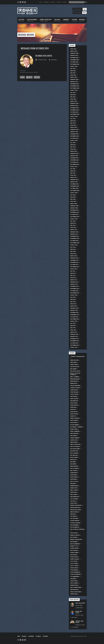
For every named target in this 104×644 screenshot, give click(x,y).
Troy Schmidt (74, 583)
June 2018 (73, 249)
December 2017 (74, 260)
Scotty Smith (74, 566)
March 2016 (74, 306)
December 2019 (74, 210)
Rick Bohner (74, 542)
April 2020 (73, 201)
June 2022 (73, 145)
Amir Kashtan (74, 360)
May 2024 (73, 97)
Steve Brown (74, 570)
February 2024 (74, 103)
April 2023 (73, 125)
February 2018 (74, 258)
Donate (65, 2)
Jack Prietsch (74, 451)
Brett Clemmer (75, 377)
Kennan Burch (74, 486)
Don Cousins (74, 420)
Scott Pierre (74, 563)
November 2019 (74, 212)
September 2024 (75, 88)
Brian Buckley (74, 381)
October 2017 (74, 265)
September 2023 (75, 114)
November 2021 (74, 160)
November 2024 (74, 86)
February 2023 (74, 129)
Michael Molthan (75, 510)
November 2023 (74, 110)
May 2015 (73, 328)
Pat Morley (74, 516)
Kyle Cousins (74, 499)
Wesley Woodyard (76, 592)
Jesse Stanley (74, 457)
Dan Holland (74, 399)
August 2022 (74, 140)
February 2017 (74, 282)
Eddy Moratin (74, 433)
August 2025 (74, 66)
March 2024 (74, 101)
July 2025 (73, 69)
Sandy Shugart (75, 559)
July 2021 (73, 169)
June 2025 (73, 71)
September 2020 (75, 191)
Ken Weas (73, 484)
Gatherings (46, 2)
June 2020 (73, 197)
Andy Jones (74, 362)
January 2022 (74, 156)
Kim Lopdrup (74, 494)
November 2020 (74, 186)
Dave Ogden (74, 403)
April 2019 (73, 227)
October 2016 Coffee (44, 56)
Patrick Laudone (75, 523)
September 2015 (75, 319)
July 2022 (73, 143)
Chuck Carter (74, 394)
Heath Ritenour (75, 446)
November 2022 (74, 136)
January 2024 (74, 105)
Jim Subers (73, 464)
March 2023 (74, 127)
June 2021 (73, 171)
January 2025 (74, 82)
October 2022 (74, 138)
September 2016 (75, 293)
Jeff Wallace (74, 455)
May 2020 (73, 199)
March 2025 (74, 77)
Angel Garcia (74, 364)
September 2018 (75, 243)
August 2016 (74, 295)
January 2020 (74, 208)
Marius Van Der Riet (76, 505)
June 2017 (73, 273)
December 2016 (74, 286)
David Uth (73, 416)
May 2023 (73, 123)
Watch (29, 77)
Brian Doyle (74, 383)
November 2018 (74, 238)
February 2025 (74, 79)
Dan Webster (74, 401)
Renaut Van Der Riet (76, 539)
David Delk (73, 407)
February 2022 (74, 153)
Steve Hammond (75, 572)
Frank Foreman (75, 438)
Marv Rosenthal (75, 508)
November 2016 (74, 289)
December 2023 (74, 108)
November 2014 (74, 341)
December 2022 (74, 134)
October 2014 (74, 343)
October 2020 (74, 188)
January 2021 (74, 182)
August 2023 (74, 116)
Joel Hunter (74, 470)
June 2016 (73, 299)
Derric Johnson (75, 418)
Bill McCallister (75, 371)
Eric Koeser (74, 436)
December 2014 (74, 339)
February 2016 (74, 308)
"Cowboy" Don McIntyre (77, 356)
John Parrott (74, 477)
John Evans (74, 475)
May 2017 (73, 275)
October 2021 (74, 162)
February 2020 (74, 206)
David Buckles (74, 405)
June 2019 (73, 223)
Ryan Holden (74, 557)
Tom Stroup (74, 581)
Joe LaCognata (75, 468)
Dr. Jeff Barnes (75, 425)
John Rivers (74, 479)
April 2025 (73, 75)
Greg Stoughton (75, 444)
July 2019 (73, 221)
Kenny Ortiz (74, 488)
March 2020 (74, 204)
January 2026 (74, 55)
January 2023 (74, 132)
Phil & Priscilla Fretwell (77, 529)
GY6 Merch (59, 2)
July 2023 (73, 119)
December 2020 (74, 184)
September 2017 (75, 267)
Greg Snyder (74, 442)
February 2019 (74, 232)
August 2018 (74, 245)
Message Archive (26, 35)
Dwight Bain (74, 429)
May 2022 (73, 147)
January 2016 (74, 310)
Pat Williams (74, 518)
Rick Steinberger (75, 544)
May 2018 (73, 251)
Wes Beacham (74, 590)
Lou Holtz (73, 501)
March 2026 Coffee (79, 612)
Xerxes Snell (74, 594)
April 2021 (73, 175)
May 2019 (73, 225)
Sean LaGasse (74, 568)
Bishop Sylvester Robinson (75, 374)
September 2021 (75, 164)
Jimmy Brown (74, 466)
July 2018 (73, 247)
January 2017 (74, 284)
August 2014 (74, 347)
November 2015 (74, 315)
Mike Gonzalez (75, 512)
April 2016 (73, 304)
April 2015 (73, 330)
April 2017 (73, 278)
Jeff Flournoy (74, 453)
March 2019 (74, 230)
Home (41, 2)
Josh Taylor (74, 481)
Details (22, 77)
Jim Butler (73, 460)
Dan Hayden (74, 396)
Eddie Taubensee (75, 431)
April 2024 (73, 99)
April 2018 (73, 254)
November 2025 (74, 60)
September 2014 (75, 345)
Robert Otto (74, 546)
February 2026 (74, 53)
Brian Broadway (75, 379)
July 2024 (73, 92)
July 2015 (73, 323)
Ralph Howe (74, 533)
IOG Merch (53, 2)
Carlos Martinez (75, 386)
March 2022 (74, 151)
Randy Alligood (75, 535)
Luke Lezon (74, 503)
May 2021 (73, 173)
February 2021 (74, 180)
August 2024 (74, 90)
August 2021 (74, 167)
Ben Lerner (73, 369)
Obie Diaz (73, 514)
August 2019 (74, 219)
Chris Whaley (74, 390)
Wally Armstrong (76, 587)
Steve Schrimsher (75, 574)
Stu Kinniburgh (75, 577)
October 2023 (74, 112)
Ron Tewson (74, 550)
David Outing (74, 414)
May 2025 (73, 73)
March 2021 (74, 177)
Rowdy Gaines (74, 553)
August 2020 (74, 193)
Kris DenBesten (75, 497)
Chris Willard (74, 392)
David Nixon (74, 412)
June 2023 (73, 121)
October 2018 (74, 241)
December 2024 (74, 84)
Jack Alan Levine (75, 449)
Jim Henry (73, 462)
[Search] (77, 2)
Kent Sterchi (74, 490)
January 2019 (74, 234)
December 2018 (74, 236)
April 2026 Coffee (80, 603)
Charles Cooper (75, 388)
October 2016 (74, 291)
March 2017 (74, 280)
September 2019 (75, 217)
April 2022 (73, 149)
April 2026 (73, 49)
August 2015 (74, 321)
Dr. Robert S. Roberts (77, 427)
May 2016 (73, 302)
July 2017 (73, 271)
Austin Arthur (75, 367)
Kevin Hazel (54, 60)
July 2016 (73, 297)
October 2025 (74, 62)
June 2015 (73, 326)
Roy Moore (74, 555)
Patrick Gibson (75, 521)
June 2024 (73, 95)
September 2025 (75, 64)
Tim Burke (73, 579)
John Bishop (74, 473)
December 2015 (74, 312)
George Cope (74, 440)
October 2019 (74, 214)
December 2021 (74, 158)
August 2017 (74, 269)
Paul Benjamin (74, 525)
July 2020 (73, 195)
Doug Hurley (74, 423)
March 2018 (74, 256)
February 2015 (74, 334)
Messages (24, 636)
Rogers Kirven (74, 548)
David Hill (73, 409)
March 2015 (74, 332)
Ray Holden (74, 537)
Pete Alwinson (75, 527)
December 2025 (74, 58)
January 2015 (74, 336)
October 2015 (74, 317)
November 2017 (74, 262)
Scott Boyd (74, 561)
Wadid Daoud (74, 585)
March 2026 (74, 51)
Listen (37, 77)
